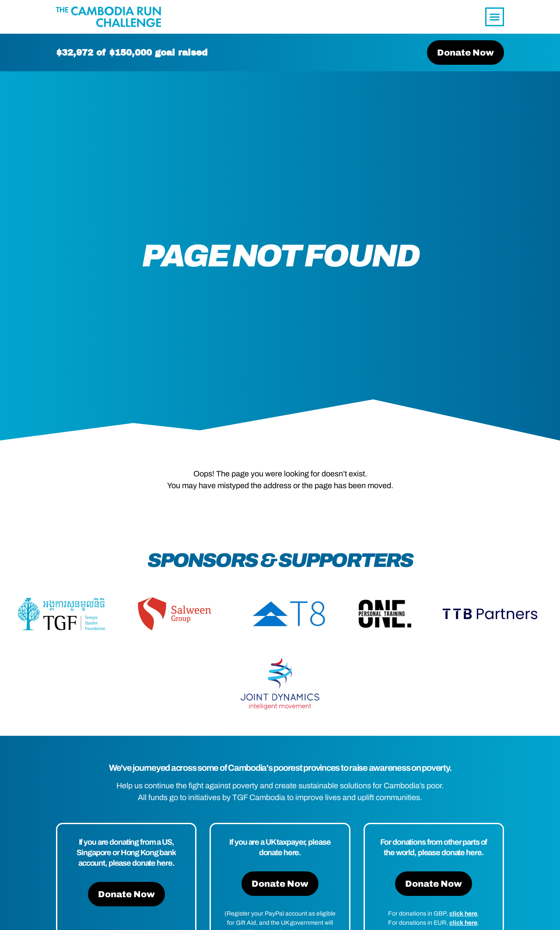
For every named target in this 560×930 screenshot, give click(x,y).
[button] (495, 17)
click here (463, 915)
